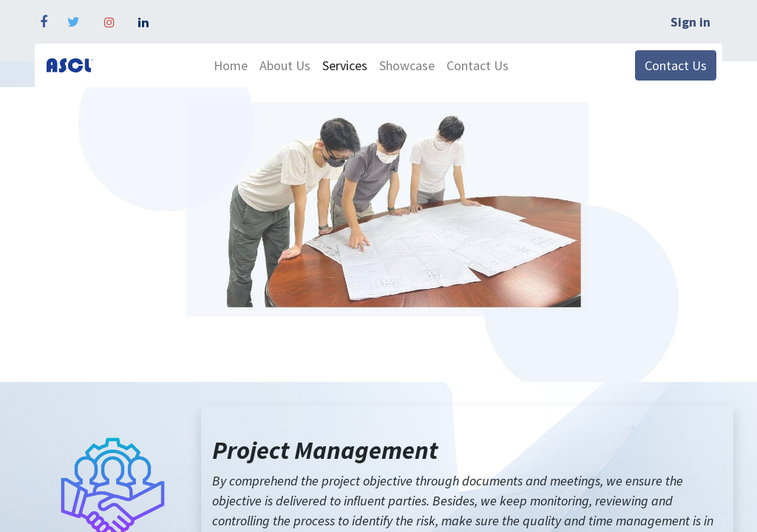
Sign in (690, 22)
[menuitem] (231, 65)
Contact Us (676, 65)
